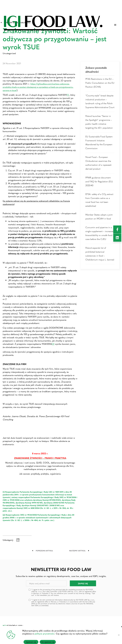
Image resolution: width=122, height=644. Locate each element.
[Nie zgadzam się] (119, 635)
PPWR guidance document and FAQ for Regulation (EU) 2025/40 (99, 181)
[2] (53, 344)
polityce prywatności (45, 634)
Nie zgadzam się (48, 642)
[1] (68, 95)
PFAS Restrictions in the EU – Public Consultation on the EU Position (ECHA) (100, 83)
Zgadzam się (31, 642)
